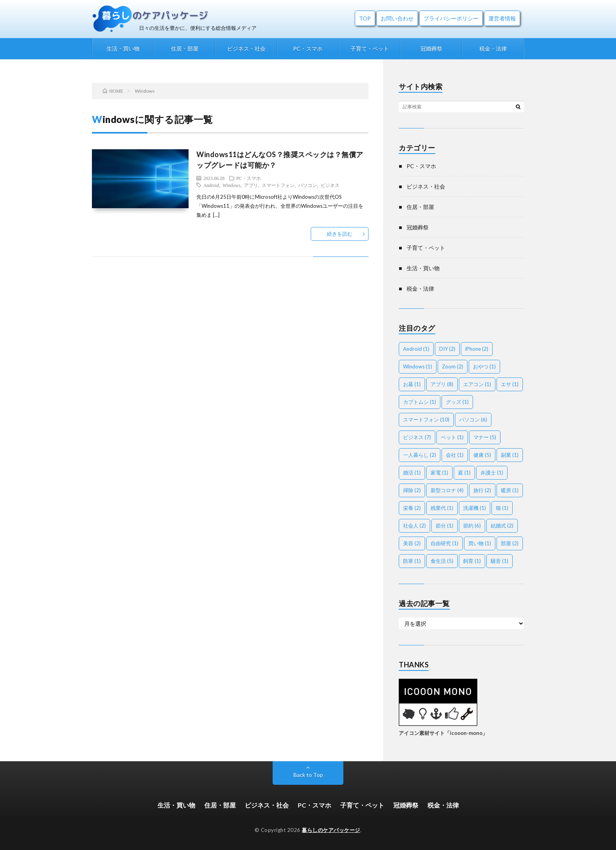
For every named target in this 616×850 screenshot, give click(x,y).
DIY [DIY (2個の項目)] (447, 349)
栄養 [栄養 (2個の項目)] (412, 508)
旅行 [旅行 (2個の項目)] (482, 490)
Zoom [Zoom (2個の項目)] (453, 366)
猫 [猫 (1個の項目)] (502, 508)
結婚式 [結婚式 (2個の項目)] (502, 526)
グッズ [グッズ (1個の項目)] (457, 402)
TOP (365, 18)
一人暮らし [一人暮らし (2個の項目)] (420, 455)
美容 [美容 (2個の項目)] (412, 543)
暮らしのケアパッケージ (331, 830)
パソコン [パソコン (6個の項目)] (473, 420)
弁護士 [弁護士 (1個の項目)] (492, 473)
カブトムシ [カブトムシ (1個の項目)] (420, 402)
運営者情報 (502, 18)
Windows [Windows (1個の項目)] (418, 366)
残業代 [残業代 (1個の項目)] (442, 508)
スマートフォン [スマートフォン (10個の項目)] (426, 420)
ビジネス (330, 185)
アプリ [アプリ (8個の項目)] (442, 384)
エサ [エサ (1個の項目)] (510, 384)
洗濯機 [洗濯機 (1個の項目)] (475, 508)
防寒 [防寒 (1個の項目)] (412, 561)
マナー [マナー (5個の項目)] (485, 437)
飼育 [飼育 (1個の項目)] (472, 561)
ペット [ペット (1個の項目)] (452, 437)
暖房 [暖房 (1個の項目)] (510, 490)
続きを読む (340, 234)
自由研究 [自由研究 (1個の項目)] (445, 543)
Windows (231, 185)
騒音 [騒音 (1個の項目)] (500, 561)
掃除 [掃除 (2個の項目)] (412, 490)
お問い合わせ (397, 18)
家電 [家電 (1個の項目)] (439, 473)
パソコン (308, 185)
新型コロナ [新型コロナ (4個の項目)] (447, 490)
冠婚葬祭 (431, 49)
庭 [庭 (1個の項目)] (464, 473)
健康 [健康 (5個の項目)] (482, 455)
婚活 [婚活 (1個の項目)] (412, 473)
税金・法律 (493, 49)
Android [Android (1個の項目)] (416, 349)
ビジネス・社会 (246, 49)
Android (211, 185)
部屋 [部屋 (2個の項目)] (510, 543)
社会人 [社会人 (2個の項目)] (414, 526)
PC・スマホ (308, 49)
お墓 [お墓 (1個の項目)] (412, 384)
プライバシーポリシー (451, 18)
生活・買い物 (123, 49)
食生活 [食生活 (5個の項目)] (442, 561)
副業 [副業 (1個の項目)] (510, 455)
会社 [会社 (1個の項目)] (455, 455)
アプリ (251, 185)
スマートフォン (278, 185)
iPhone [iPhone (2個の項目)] (477, 349)
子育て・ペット (370, 49)
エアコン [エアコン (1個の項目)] (477, 384)
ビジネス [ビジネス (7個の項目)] (417, 437)
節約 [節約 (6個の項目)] (472, 526)
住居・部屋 (185, 49)
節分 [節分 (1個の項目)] (445, 526)
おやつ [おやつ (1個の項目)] (484, 366)
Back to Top (308, 775)
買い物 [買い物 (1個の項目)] (480, 543)
